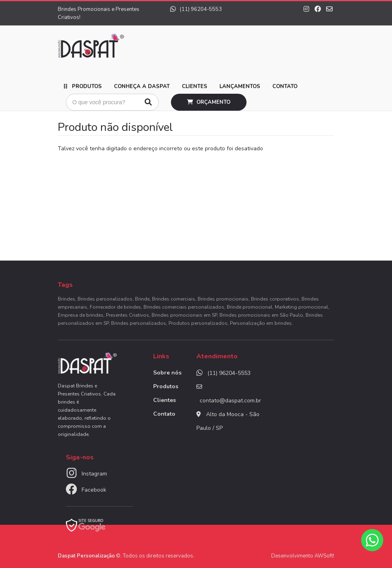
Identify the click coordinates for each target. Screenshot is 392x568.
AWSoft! (324, 556)
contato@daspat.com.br (230, 401)
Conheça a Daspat (142, 86)
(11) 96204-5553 (196, 9)
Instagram (94, 474)
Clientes (195, 86)
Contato (285, 86)
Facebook (94, 490)
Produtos (87, 86)
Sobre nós (167, 373)
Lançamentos (240, 86)
